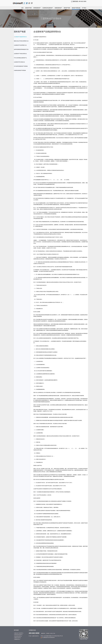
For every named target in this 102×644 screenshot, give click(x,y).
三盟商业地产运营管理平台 (19, 633)
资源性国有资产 (58, 8)
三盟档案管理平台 (17, 639)
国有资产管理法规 (76, 8)
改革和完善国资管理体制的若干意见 (21, 49)
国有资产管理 (28, 8)
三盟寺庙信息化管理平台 (18, 635)
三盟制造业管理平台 (17, 638)
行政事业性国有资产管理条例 (20, 70)
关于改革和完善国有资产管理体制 (21, 66)
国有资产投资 (67, 8)
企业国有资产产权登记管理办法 (20, 54)
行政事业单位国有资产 (48, 8)
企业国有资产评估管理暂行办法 (20, 45)
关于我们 (84, 8)
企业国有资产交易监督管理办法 (20, 37)
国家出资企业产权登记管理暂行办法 (21, 41)
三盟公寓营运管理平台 (18, 636)
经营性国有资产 (37, 8)
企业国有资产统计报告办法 (19, 62)
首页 (22, 8)
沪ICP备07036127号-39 (58, 636)
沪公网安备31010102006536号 (48, 637)
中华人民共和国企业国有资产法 (20, 58)
